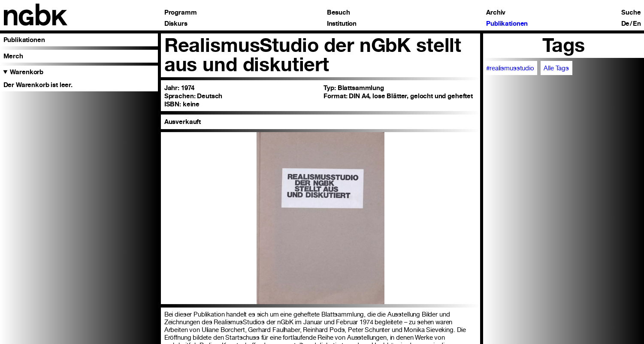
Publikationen (507, 23)
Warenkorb (27, 72)
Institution (342, 23)
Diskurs (176, 23)
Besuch (339, 12)
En (637, 23)
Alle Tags (556, 68)
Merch (13, 56)
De (626, 23)
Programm (181, 12)
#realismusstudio (510, 68)
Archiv (496, 12)
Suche (631, 12)
